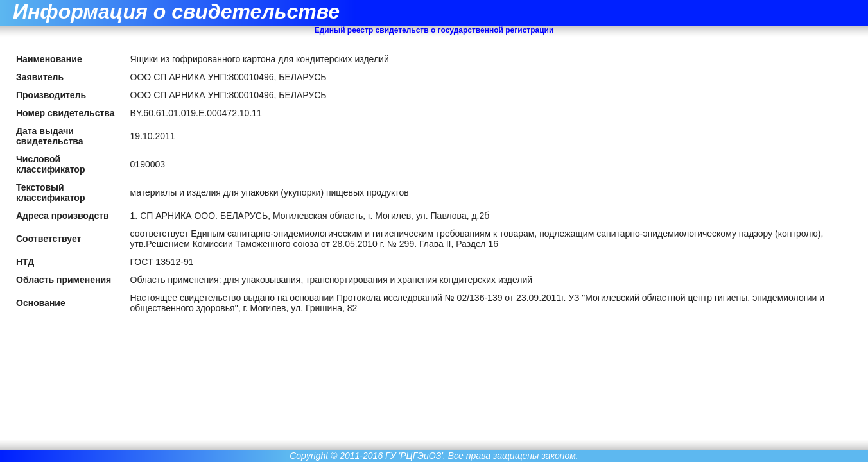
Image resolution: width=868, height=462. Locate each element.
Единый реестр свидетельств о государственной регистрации (434, 30)
